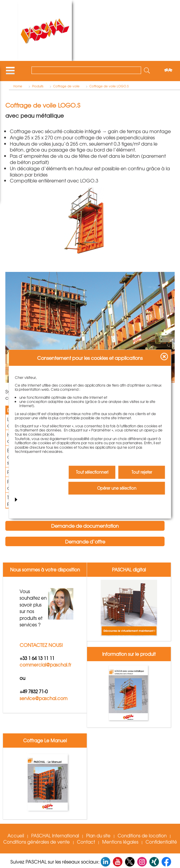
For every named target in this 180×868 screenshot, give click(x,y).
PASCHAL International (55, 836)
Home (18, 86)
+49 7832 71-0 (34, 692)
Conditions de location (142, 836)
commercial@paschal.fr (45, 665)
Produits (38, 86)
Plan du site (98, 836)
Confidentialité (161, 842)
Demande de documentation (85, 526)
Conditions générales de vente (37, 842)
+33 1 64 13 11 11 (37, 658)
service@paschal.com (44, 698)
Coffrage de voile (66, 86)
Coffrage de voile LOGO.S (109, 86)
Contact (86, 842)
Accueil (16, 836)
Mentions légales (120, 842)
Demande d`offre (85, 541)
